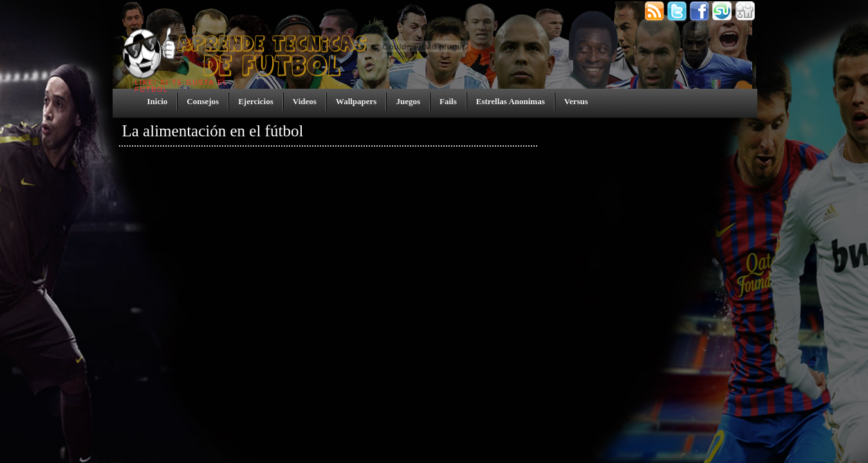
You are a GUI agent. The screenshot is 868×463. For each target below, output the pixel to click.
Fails (448, 101)
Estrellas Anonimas (511, 101)
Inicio (158, 101)
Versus (576, 101)
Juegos (408, 101)
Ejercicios (256, 101)
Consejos (203, 101)
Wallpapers (356, 101)
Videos (305, 101)
